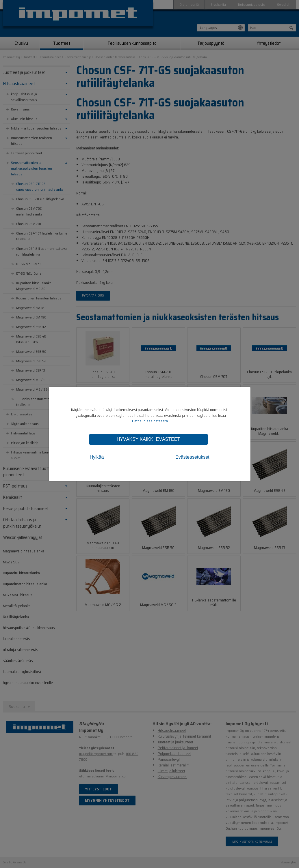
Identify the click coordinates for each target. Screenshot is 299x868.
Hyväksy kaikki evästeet (148, 439)
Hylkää (97, 457)
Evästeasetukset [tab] (192, 457)
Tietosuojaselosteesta (150, 421)
